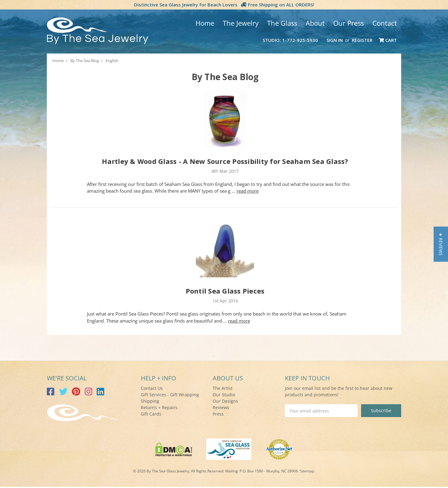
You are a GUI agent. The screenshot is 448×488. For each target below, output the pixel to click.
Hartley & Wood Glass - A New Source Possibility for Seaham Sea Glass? (225, 161)
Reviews (221, 407)
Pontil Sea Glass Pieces (225, 291)
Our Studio (224, 395)
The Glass (282, 23)
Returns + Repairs (159, 407)
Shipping (150, 401)
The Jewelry (241, 23)
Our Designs (225, 401)
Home (205, 23)
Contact (385, 23)
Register (362, 40)
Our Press (349, 23)
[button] (441, 244)
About (315, 23)
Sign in (335, 40)
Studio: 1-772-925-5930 (290, 40)
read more (248, 191)
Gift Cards (151, 414)
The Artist (223, 388)
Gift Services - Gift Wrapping (170, 395)
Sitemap (307, 471)
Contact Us (152, 388)
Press (218, 414)
